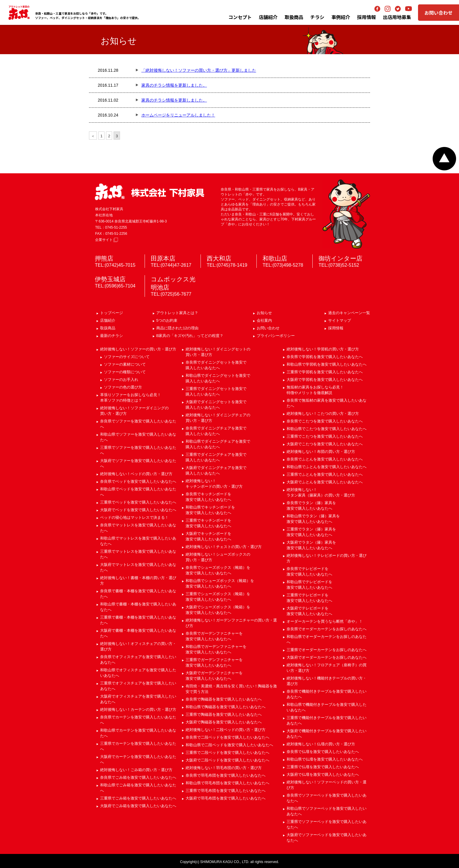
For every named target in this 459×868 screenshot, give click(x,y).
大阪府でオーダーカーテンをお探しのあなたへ (327, 657)
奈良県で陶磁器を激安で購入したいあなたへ (224, 699)
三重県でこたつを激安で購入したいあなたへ (325, 436)
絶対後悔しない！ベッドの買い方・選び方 (136, 474)
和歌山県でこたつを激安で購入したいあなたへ (327, 429)
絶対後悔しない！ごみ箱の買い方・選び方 (136, 770)
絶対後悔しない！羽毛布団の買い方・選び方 (224, 768)
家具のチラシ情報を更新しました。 (174, 85)
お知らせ (264, 313)
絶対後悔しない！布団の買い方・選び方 (321, 452)
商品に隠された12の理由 (177, 328)
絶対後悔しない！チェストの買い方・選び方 (224, 547)
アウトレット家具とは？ (177, 313)
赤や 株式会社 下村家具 (150, 192)
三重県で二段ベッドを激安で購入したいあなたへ (227, 753)
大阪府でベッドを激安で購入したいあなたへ (138, 510)
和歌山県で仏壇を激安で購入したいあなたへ (325, 759)
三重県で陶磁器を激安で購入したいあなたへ (224, 714)
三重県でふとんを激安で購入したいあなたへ (325, 474)
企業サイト (107, 240)
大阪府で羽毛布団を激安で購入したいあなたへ (226, 798)
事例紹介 (341, 17)
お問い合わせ (439, 13)
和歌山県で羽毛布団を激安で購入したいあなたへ (227, 783)
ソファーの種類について (125, 372)
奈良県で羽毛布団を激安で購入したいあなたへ (226, 775)
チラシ (317, 17)
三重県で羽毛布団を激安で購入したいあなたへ (226, 791)
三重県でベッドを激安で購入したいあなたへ (138, 502)
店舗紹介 (268, 17)
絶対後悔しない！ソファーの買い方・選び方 (138, 349)
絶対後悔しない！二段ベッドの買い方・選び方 (226, 730)
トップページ (112, 313)
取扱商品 (108, 328)
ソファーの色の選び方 (123, 387)
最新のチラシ (112, 336)
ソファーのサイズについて (127, 357)
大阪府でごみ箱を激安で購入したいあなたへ (138, 806)
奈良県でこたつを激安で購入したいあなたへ (325, 421)
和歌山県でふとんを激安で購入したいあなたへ (327, 467)
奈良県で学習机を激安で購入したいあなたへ (325, 357)
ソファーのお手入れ (121, 380)
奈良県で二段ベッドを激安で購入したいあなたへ (227, 737)
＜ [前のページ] (93, 136)
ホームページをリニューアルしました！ (178, 115)
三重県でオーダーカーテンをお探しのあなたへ (327, 650)
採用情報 (336, 328)
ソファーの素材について (125, 364)
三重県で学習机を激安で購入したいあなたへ (325, 372)
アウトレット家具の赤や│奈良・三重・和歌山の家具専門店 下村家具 (19, 13)
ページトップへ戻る (444, 159)
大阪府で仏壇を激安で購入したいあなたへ (323, 774)
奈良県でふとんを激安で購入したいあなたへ (325, 459)
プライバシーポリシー (276, 336)
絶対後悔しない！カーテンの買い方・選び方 (138, 709)
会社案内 (264, 320)
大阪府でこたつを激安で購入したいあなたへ (325, 444)
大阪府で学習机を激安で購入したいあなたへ (325, 380)
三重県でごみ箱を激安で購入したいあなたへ (138, 798)
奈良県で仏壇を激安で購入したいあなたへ (323, 752)
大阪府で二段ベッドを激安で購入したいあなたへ (227, 760)
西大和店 (219, 258)
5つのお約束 (167, 320)
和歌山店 (275, 258)
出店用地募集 (397, 17)
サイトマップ (340, 320)
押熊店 (104, 258)
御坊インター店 (340, 258)
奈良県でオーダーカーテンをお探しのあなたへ (327, 629)
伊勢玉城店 (110, 279)
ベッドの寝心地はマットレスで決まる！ (134, 517)
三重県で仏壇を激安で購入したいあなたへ (323, 767)
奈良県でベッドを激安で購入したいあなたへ (138, 481)
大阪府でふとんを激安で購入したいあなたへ (325, 482)
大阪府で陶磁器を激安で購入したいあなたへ (224, 722)
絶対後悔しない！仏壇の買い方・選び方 (321, 744)
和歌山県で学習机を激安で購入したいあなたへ (327, 364)
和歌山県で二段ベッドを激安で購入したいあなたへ (229, 745)
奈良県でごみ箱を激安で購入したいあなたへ (138, 777)
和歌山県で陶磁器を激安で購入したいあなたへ (226, 707)
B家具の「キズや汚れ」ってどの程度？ (190, 336)
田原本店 (163, 258)
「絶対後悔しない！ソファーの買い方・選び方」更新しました (199, 70)
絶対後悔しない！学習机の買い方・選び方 (323, 349)
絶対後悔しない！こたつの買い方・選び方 (323, 414)
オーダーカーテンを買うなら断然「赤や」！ (325, 621)
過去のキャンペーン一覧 (349, 313)
